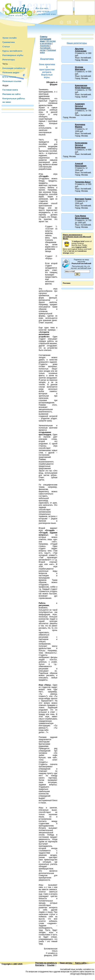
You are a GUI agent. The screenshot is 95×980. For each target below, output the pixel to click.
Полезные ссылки (12, 81)
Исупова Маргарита (80, 68)
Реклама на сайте (11, 94)
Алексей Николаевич (81, 165)
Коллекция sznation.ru (14, 68)
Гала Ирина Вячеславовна (82, 217)
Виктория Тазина (83, 199)
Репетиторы (9, 60)
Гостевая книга (10, 90)
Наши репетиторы (77, 43)
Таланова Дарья (83, 182)
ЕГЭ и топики (9, 77)
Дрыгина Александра (81, 50)
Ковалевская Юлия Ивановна (83, 87)
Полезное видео (11, 73)
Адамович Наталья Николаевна (81, 106)
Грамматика (9, 42)
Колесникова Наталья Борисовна (81, 145)
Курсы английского (12, 51)
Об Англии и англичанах (48, 42)
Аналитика (45, 46)
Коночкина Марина (80, 126)
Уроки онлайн (10, 38)
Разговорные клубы (13, 55)
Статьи (6, 47)
